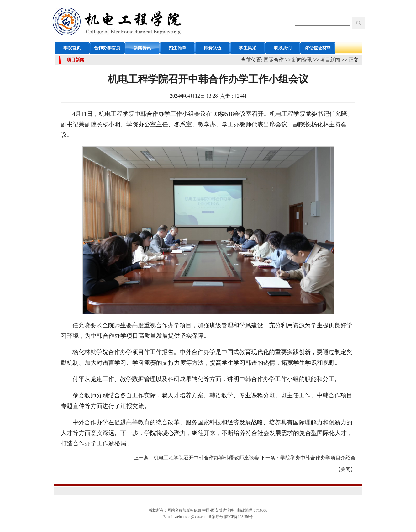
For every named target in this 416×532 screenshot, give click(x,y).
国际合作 (274, 60)
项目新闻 (330, 60)
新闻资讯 (142, 48)
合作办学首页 (107, 48)
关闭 (345, 469)
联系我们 (283, 48)
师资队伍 (213, 48)
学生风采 (248, 48)
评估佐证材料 (318, 48)
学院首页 (72, 48)
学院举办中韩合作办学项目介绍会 (318, 458)
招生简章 (177, 48)
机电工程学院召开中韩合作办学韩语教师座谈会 (206, 458)
